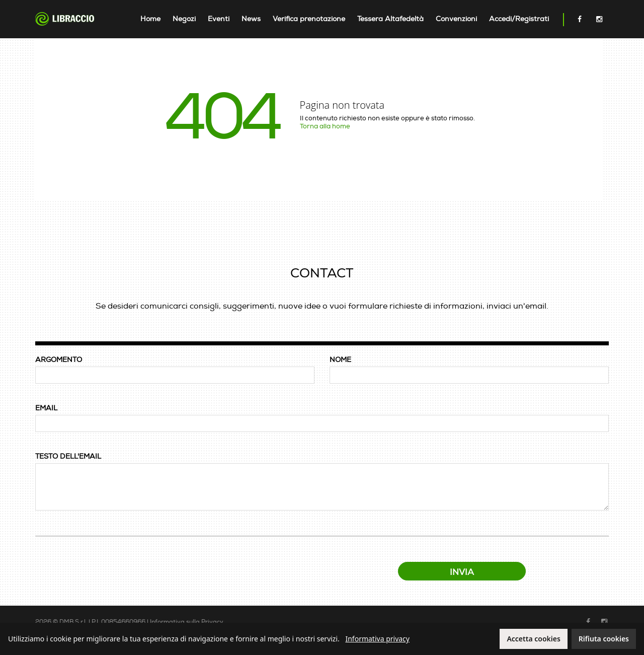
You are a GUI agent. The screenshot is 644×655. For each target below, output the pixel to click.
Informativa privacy (377, 639)
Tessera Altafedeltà (390, 19)
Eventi (219, 19)
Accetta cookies (533, 639)
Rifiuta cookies (604, 639)
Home (150, 19)
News (251, 19)
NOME (340, 360)
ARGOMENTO (59, 360)
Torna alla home (325, 126)
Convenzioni (456, 19)
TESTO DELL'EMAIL (68, 456)
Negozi (184, 19)
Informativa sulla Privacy (187, 622)
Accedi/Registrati (519, 19)
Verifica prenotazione (309, 19)
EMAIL (46, 408)
